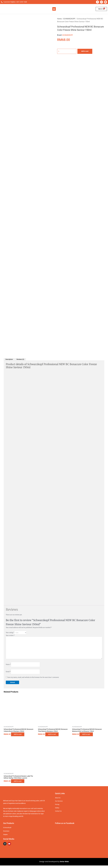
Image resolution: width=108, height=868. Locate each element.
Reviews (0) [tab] (22, 359)
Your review (10, 636)
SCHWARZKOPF (69, 19)
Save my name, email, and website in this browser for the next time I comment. (33, 679)
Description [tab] (10, 359)
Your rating (10, 633)
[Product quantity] (68, 51)
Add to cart (87, 51)
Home (59, 19)
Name (8, 666)
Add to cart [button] (20, 737)
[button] (54, 9)
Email (8, 674)
